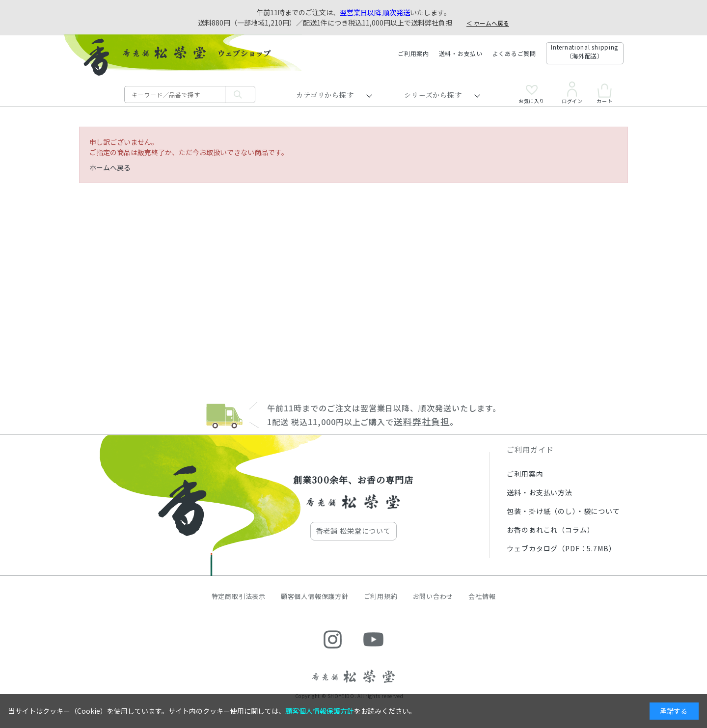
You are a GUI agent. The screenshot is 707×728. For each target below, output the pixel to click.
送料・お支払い (461, 53)
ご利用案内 (413, 53)
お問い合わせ (433, 596)
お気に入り (531, 94)
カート (604, 94)
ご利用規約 (381, 596)
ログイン (572, 93)
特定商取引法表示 (239, 596)
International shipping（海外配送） (585, 51)
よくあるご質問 (514, 53)
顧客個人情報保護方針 (315, 596)
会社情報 (482, 596)
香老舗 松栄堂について (353, 531)
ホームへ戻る (110, 167)
